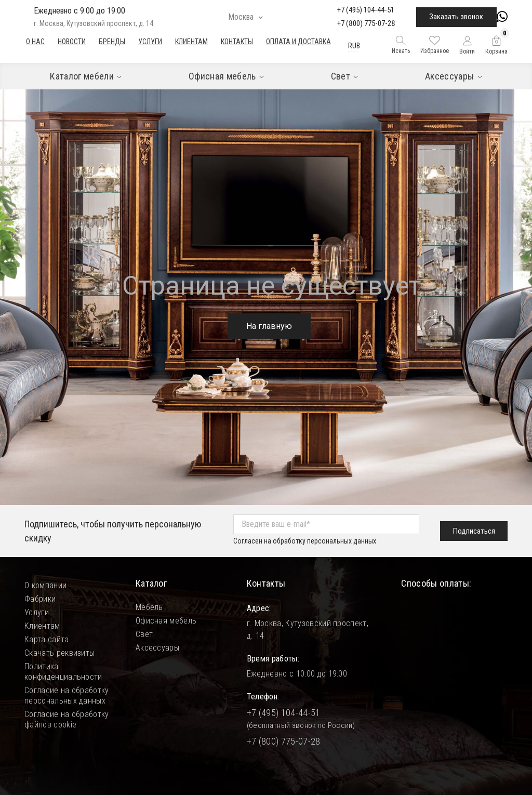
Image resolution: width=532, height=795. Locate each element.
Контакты (237, 42)
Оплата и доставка (298, 42)
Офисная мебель (166, 621)
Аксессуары (157, 648)
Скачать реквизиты (59, 653)
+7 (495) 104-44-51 (366, 10)
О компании (45, 585)
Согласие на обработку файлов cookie (67, 719)
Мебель (149, 607)
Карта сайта (47, 639)
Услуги (150, 42)
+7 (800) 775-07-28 (366, 23)
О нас (35, 42)
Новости (72, 42)
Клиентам (191, 42)
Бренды (112, 42)
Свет (144, 634)
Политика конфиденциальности (63, 672)
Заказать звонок (456, 17)
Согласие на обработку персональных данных (67, 695)
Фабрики (40, 599)
